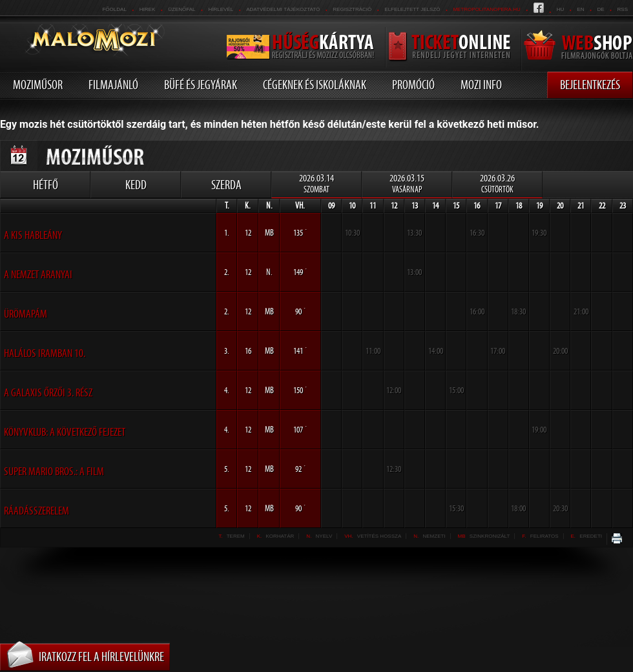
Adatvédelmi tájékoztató (283, 9)
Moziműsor (38, 85)
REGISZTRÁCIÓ (352, 9)
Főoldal (114, 9)
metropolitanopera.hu (486, 9)
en (580, 9)
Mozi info (481, 85)
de (600, 9)
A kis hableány (33, 235)
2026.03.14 (316, 183)
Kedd (136, 185)
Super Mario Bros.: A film (54, 471)
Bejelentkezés (590, 85)
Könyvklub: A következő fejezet (65, 432)
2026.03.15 (407, 183)
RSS (623, 9)
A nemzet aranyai (38, 274)
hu (561, 9)
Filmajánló (113, 85)
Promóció (413, 85)
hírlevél (221, 9)
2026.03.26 (497, 183)
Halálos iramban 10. (45, 353)
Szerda (226, 185)
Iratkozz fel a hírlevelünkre (101, 657)
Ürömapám (26, 314)
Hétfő (46, 185)
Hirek (147, 9)
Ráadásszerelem (36, 511)
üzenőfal (182, 9)
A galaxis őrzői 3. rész (48, 392)
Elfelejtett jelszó (412, 9)
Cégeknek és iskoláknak (315, 85)
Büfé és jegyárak (201, 85)
